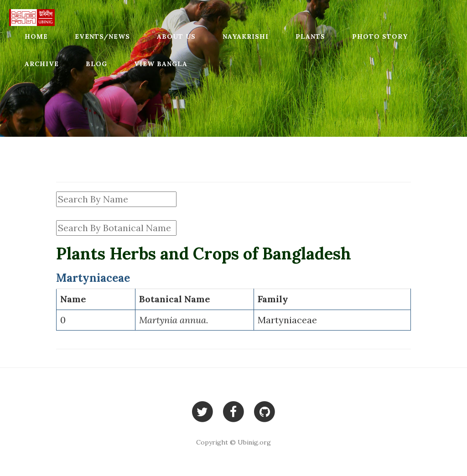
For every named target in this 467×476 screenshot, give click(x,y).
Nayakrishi (246, 36)
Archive (42, 64)
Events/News (102, 36)
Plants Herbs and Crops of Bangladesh (204, 254)
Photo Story (380, 36)
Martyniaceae (287, 320)
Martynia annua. (174, 320)
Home (36, 36)
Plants (310, 36)
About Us (176, 36)
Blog (96, 64)
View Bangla (161, 64)
